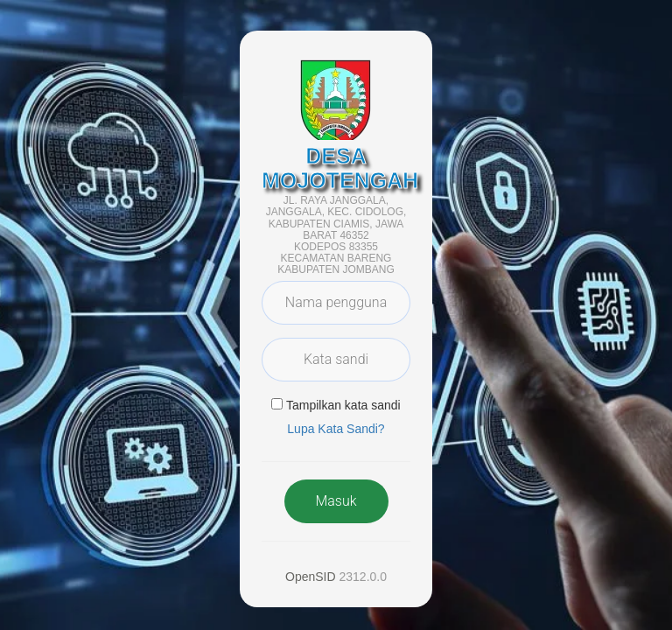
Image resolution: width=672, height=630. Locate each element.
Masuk (336, 501)
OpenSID (311, 577)
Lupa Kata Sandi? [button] (336, 429)
